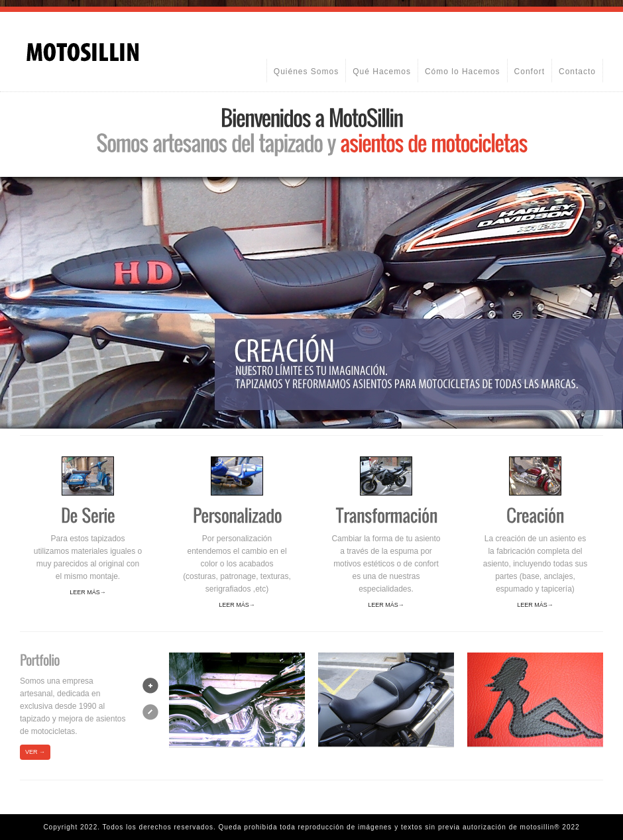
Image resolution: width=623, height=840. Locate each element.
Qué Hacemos (382, 72)
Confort (530, 72)
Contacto (577, 72)
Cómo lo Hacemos (463, 72)
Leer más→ (88, 592)
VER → (35, 752)
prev (150, 712)
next (150, 686)
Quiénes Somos (306, 72)
